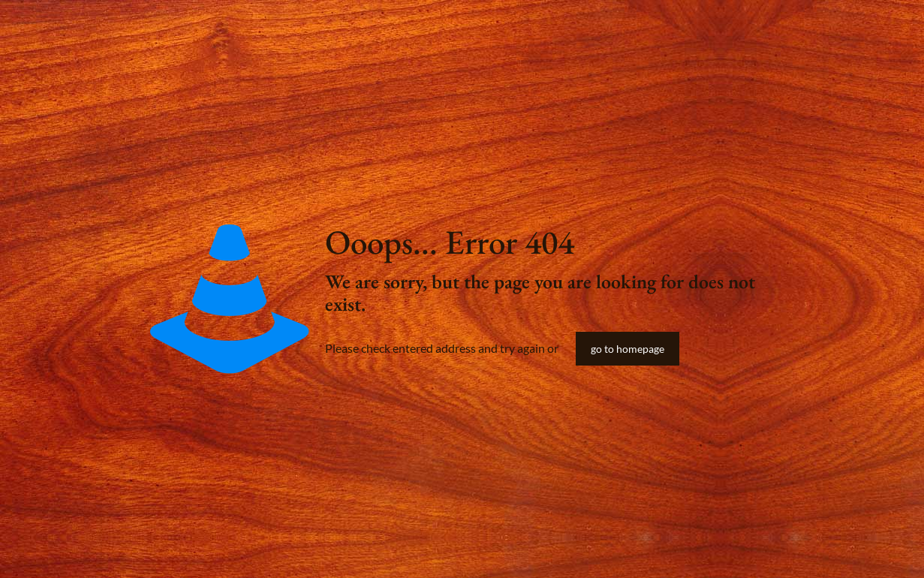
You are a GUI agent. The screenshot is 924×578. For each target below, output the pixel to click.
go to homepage (628, 349)
